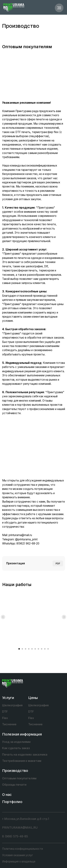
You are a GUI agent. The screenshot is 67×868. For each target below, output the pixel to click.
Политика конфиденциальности (23, 849)
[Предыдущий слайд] (3, 617)
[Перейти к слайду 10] (48, 649)
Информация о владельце (19, 861)
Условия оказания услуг (18, 855)
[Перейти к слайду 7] (38, 649)
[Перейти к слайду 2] (22, 649)
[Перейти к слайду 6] (35, 649)
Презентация (16, 563)
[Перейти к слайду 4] (29, 649)
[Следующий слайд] (64, 617)
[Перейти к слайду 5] (32, 649)
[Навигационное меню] (59, 8)
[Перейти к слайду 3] (26, 649)
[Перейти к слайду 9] (45, 649)
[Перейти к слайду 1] (19, 649)
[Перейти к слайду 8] (42, 649)
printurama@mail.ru (20, 535)
